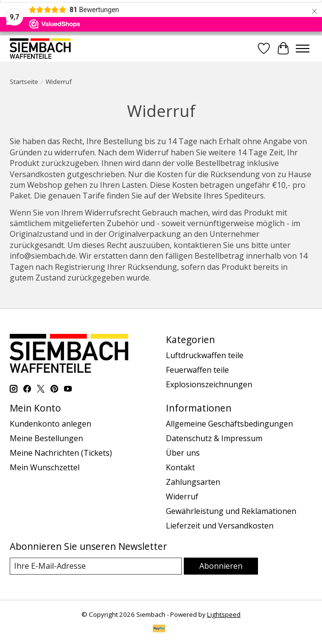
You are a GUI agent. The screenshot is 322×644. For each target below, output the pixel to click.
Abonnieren (221, 566)
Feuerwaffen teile (197, 370)
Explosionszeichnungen (209, 384)
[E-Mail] (96, 566)
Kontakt (180, 467)
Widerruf (182, 496)
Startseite (24, 82)
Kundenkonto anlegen (50, 424)
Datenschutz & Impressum (214, 438)
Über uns (183, 453)
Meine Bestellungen (46, 438)
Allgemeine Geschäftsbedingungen (229, 424)
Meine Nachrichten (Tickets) (61, 453)
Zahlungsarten (193, 482)
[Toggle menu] (303, 49)
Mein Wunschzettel (45, 467)
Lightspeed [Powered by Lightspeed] (224, 614)
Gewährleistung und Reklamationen (231, 511)
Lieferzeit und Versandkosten (220, 526)
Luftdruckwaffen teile (205, 355)
